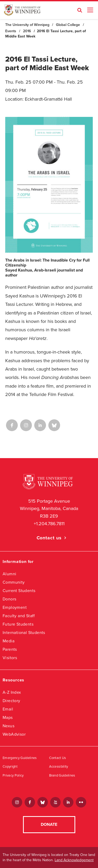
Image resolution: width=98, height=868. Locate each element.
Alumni (9, 574)
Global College (68, 25)
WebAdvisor (14, 734)
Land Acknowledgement (74, 860)
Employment (15, 607)
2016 (27, 31)
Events (11, 31)
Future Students (18, 624)
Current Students (19, 591)
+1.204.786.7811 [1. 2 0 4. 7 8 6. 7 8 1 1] (49, 524)
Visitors (10, 658)
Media (8, 641)
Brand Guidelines (62, 775)
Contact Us (58, 758)
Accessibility (59, 767)
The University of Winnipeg (27, 25)
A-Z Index (12, 692)
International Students (24, 633)
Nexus (8, 726)
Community (14, 582)
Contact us (49, 538)
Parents (10, 649)
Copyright (10, 767)
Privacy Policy (13, 775)
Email (8, 709)
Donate (49, 824)
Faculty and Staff (19, 616)
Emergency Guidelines (20, 758)
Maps (8, 717)
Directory (11, 701)
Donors (9, 599)
